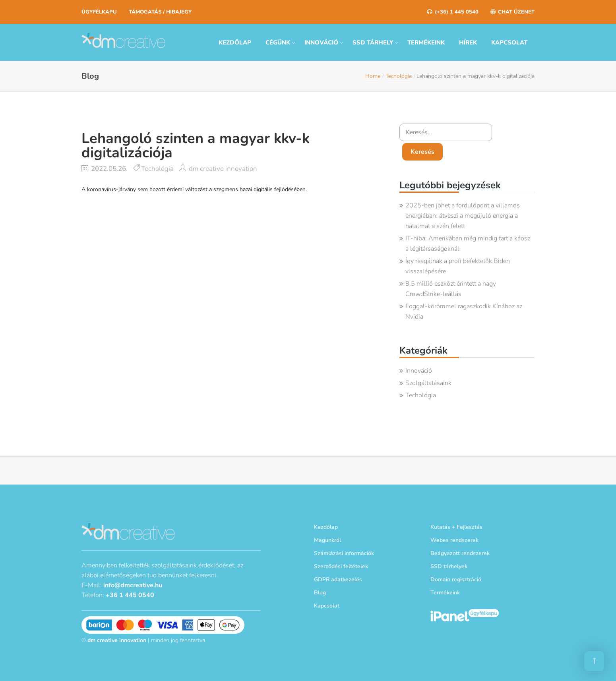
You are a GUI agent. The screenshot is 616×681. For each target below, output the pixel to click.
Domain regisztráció (456, 579)
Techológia (399, 76)
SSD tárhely (373, 43)
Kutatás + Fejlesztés (456, 527)
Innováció (321, 43)
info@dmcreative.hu (133, 584)
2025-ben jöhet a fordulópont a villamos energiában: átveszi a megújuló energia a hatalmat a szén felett (463, 216)
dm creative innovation (223, 169)
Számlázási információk (344, 553)
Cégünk (278, 43)
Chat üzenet (512, 12)
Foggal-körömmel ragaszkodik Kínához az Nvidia (464, 311)
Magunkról (327, 540)
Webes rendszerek (454, 540)
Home (373, 76)
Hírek (468, 43)
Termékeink (426, 43)
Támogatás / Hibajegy (160, 12)
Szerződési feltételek (341, 566)
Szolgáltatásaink (428, 383)
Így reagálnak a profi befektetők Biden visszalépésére (458, 266)
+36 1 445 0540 (130, 594)
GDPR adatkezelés (338, 579)
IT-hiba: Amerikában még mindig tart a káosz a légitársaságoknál (468, 244)
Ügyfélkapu (99, 12)
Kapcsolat (509, 43)
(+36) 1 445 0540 (453, 12)
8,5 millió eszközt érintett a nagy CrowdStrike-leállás (451, 289)
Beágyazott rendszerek (460, 553)
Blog (320, 593)
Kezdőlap (235, 43)
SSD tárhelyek (449, 566)
